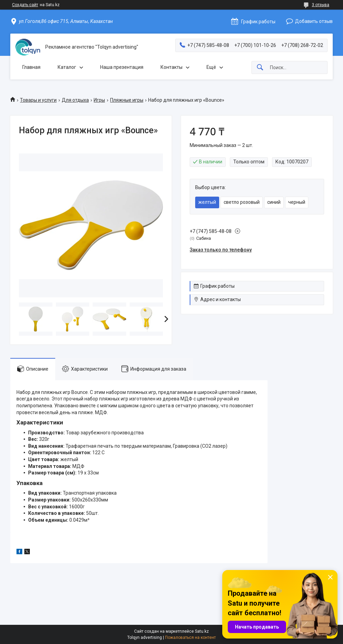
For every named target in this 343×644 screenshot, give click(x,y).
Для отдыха (75, 100)
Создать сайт (25, 5)
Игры (99, 100)
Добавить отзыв (314, 21)
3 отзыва (321, 5)
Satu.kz (202, 631)
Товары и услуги (38, 100)
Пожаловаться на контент (190, 637)
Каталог (67, 67)
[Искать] (260, 68)
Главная (31, 67)
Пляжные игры (127, 100)
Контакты (171, 67)
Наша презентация (122, 67)
